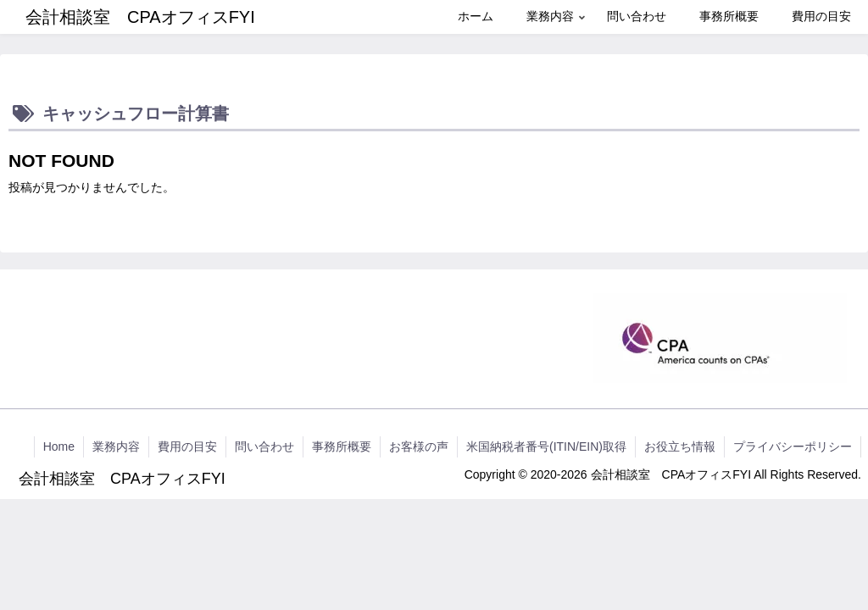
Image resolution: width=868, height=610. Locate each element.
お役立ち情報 (680, 446)
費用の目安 (187, 446)
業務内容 (116, 446)
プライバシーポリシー (793, 446)
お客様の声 (419, 446)
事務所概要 (342, 446)
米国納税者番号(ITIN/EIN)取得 (546, 446)
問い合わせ (264, 446)
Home (59, 446)
